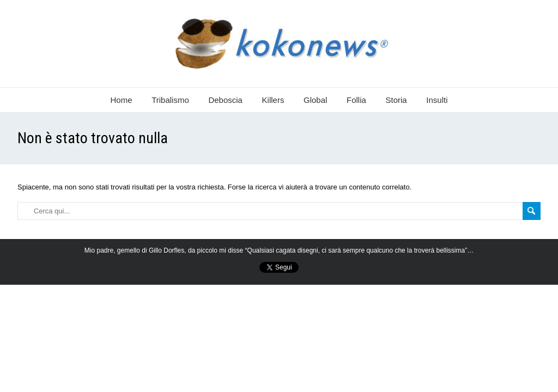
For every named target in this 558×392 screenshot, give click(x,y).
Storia (396, 100)
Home (122, 100)
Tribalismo (170, 100)
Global (315, 100)
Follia (356, 100)
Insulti (437, 100)
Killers (273, 100)
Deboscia (225, 100)
